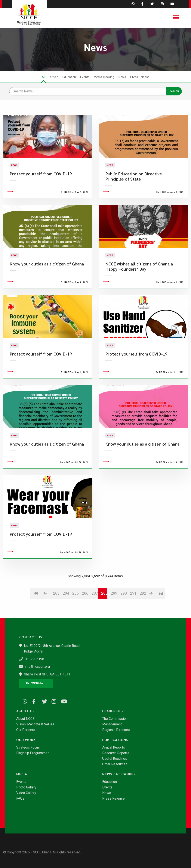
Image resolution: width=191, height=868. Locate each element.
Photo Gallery (26, 787)
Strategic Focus (28, 747)
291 (133, 618)
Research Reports (116, 753)
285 (75, 618)
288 (104, 618)
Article (54, 77)
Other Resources (115, 764)
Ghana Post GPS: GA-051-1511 (47, 674)
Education (69, 77)
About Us (25, 711)
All (43, 77)
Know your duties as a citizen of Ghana (47, 288)
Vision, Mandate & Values (35, 724)
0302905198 (34, 659)
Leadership (113, 711)
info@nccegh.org (37, 667)
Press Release (140, 77)
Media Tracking (104, 77)
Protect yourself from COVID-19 (41, 186)
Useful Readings (115, 759)
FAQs (20, 799)
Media (22, 774)
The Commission (115, 719)
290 (124, 618)
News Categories (119, 774)
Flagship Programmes (33, 753)
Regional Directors (116, 730)
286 (85, 618)
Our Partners (26, 730)
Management (112, 724)
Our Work (26, 740)
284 (66, 618)
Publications (115, 740)
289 (114, 618)
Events (85, 77)
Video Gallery (26, 793)
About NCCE (25, 719)
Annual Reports (114, 747)
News (122, 77)
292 (143, 618)
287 (95, 618)
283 (56, 618)
